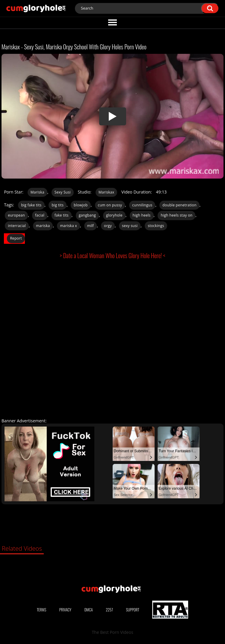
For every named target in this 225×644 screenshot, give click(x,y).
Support (133, 610)
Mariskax (107, 192)
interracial (17, 226)
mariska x (68, 226)
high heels (142, 215)
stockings (156, 226)
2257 (109, 610)
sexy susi (130, 226)
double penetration (179, 205)
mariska (43, 226)
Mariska (37, 192)
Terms (42, 610)
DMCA (89, 610)
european (16, 215)
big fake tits (31, 205)
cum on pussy (110, 205)
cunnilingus (142, 205)
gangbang (87, 215)
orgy (108, 226)
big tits (58, 205)
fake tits (62, 215)
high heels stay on (176, 215)
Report (16, 238)
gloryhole (114, 215)
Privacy (65, 610)
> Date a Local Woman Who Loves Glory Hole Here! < (113, 255)
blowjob (81, 205)
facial (40, 215)
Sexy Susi (63, 192)
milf (90, 226)
